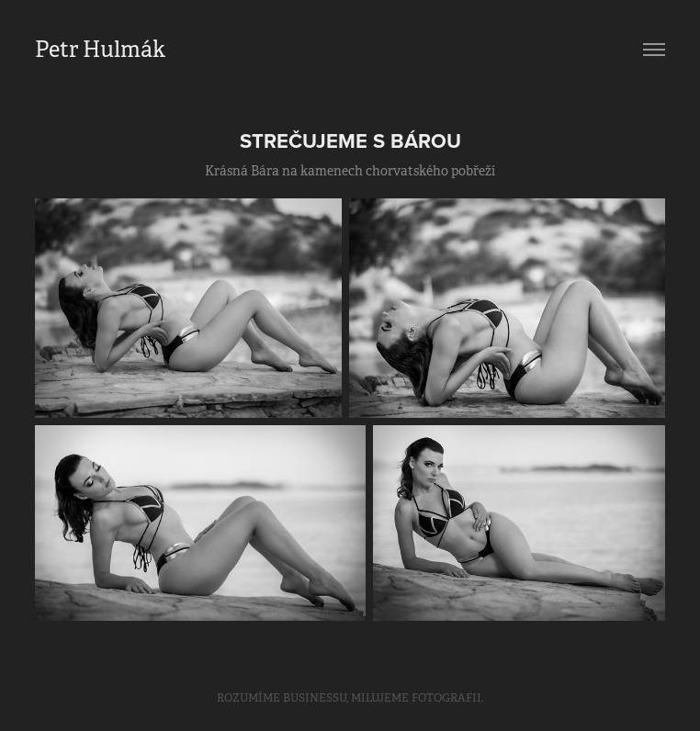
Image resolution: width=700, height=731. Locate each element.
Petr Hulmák (100, 50)
